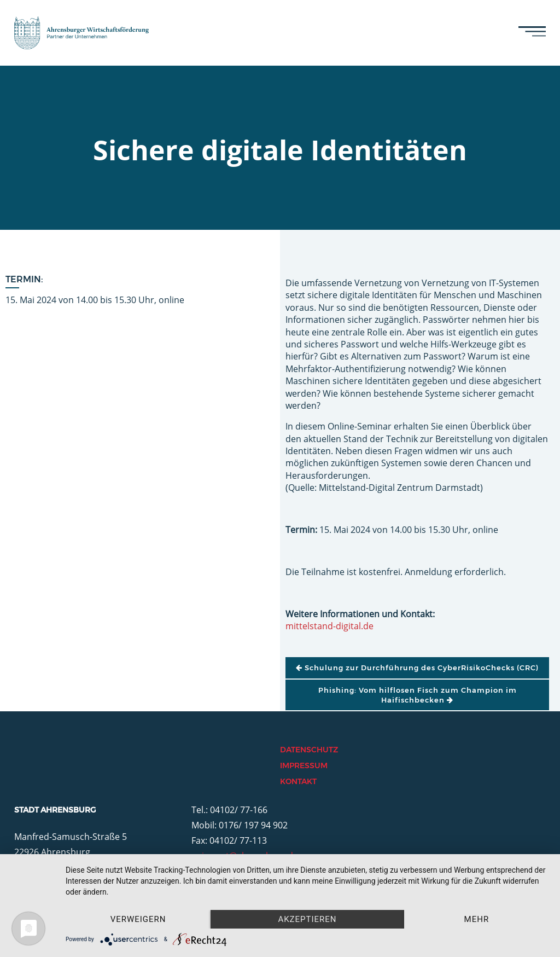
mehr (477, 919)
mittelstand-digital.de (329, 626)
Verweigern (138, 919)
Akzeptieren (307, 919)
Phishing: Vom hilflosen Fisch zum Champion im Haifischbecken (418, 695)
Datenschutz (309, 750)
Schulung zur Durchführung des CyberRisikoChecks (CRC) (417, 668)
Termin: (24, 279)
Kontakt (298, 781)
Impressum (304, 765)
